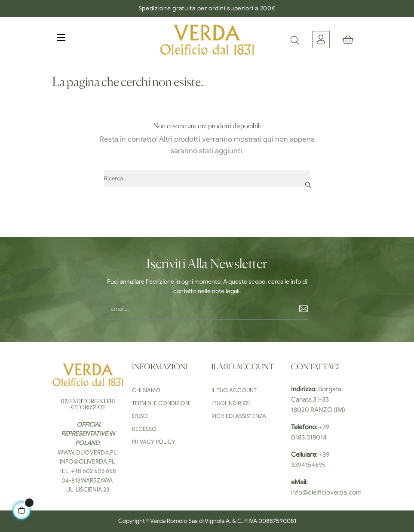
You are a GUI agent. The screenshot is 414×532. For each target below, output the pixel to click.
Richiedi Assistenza (239, 416)
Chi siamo (146, 390)
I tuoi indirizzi (231, 403)
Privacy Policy (154, 442)
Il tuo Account (234, 390)
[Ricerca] (207, 179)
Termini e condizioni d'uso (161, 410)
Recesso (144, 429)
